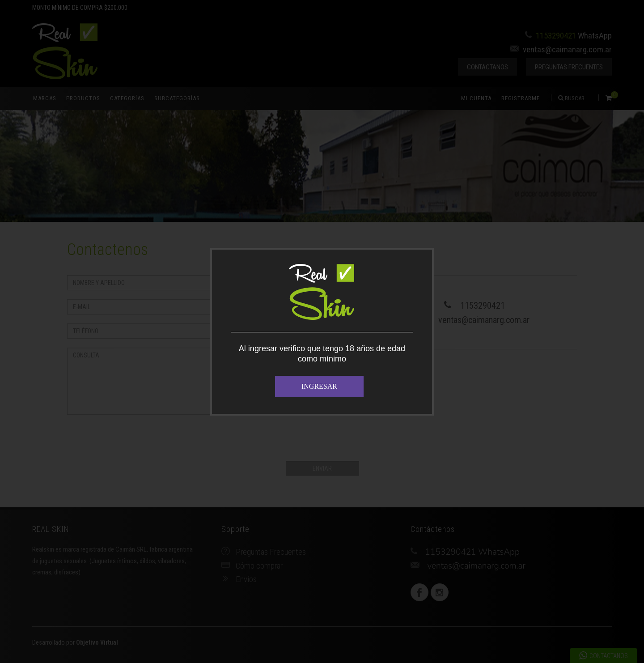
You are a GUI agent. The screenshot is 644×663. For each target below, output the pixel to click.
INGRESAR (319, 386)
